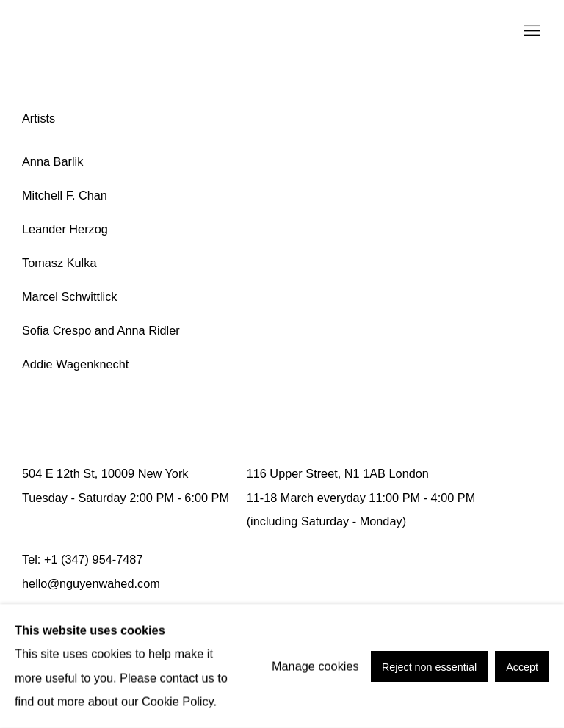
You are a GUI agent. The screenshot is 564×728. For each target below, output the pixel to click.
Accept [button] (522, 666)
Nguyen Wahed (66, 32)
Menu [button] (531, 32)
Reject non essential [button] (429, 666)
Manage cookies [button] (315, 666)
